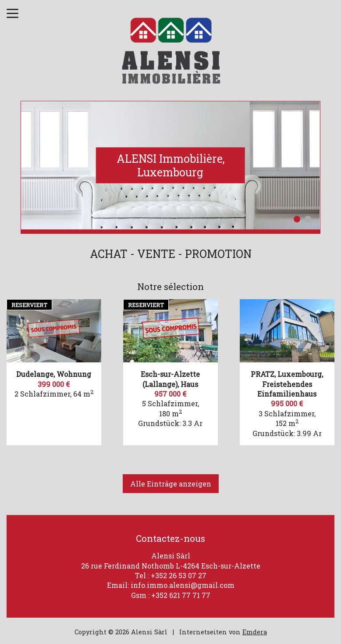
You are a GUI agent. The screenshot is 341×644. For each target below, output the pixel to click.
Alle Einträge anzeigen (171, 484)
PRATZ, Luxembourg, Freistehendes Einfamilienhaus (287, 384)
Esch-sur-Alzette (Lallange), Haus (170, 379)
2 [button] (308, 219)
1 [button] (297, 219)
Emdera (255, 632)
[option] (170, 165)
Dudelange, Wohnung (54, 374)
